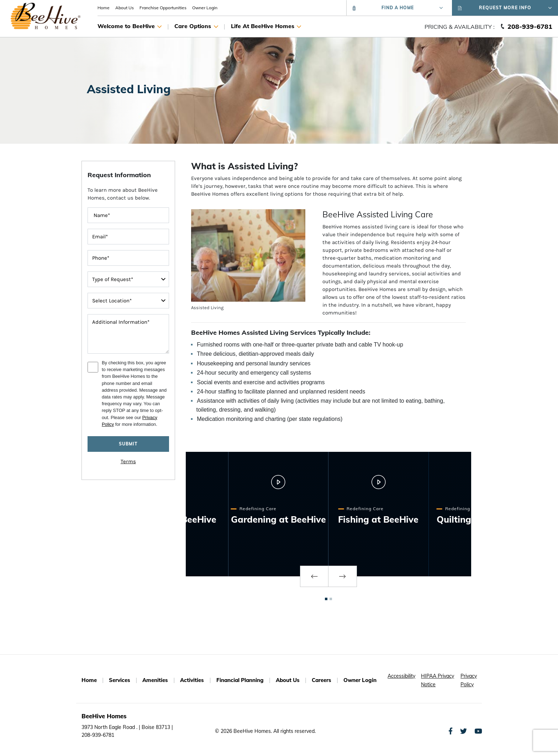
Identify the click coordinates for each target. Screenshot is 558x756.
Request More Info (505, 8)
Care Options (196, 27)
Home (104, 8)
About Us (125, 8)
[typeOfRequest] (128, 279)
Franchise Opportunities (163, 8)
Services (120, 680)
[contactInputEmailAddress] (128, 237)
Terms (128, 461)
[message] (128, 334)
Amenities (155, 680)
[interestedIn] (128, 301)
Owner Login (205, 8)
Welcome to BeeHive (130, 27)
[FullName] (128, 215)
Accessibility (401, 676)
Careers (322, 680)
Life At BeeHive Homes (266, 27)
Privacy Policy (469, 680)
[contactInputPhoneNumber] (128, 258)
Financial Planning (240, 680)
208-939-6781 (530, 27)
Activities (192, 680)
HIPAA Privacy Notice (438, 680)
